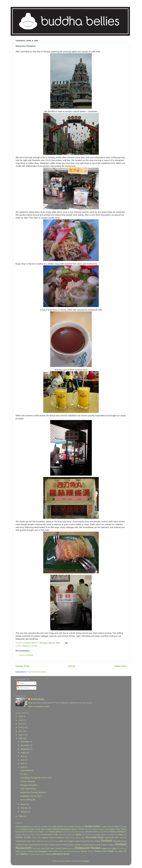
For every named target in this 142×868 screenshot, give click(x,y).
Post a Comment (26, 655)
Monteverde (109, 838)
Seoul (36, 851)
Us (125, 851)
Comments (23, 688)
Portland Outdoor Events (91, 845)
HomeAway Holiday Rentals (31, 835)
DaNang (56, 829)
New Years (36, 841)
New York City (46, 841)
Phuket (98, 841)
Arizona (45, 827)
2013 (21, 724)
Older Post (120, 666)
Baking (50, 827)
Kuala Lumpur (100, 835)
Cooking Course (27, 829)
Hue (60, 835)
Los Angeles (43, 837)
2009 (21, 738)
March (24, 804)
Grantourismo (74, 832)
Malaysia (26, 646)
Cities (116, 827)
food (41, 832)
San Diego (112, 848)
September (26, 749)
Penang (34, 646)
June (23, 760)
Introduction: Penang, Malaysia (33, 792)
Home (72, 666)
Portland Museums (35, 845)
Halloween (89, 832)
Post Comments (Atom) (37, 672)
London (34, 838)
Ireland (69, 835)
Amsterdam (38, 827)
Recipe (64, 848)
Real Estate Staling (39, 848)
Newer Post (22, 666)
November (25, 745)
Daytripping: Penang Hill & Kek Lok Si (36, 778)
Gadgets (52, 832)
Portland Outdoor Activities (71, 845)
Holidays (18, 835)
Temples (90, 851)
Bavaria (66, 827)
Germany (66, 832)
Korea (93, 835)
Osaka (77, 841)
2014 (21, 720)
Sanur (18, 851)
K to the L (24, 774)
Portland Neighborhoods (52, 845)
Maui (73, 838)
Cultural (49, 829)
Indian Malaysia (27, 770)
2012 (21, 727)
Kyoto (112, 835)
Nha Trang (55, 841)
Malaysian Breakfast (29, 785)
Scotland (24, 851)
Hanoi (96, 832)
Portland (106, 841)
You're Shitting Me (28, 800)
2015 (21, 716)
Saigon (104, 848)
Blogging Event (80, 827)
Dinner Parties (121, 829)
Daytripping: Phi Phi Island (31, 796)
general (59, 832)
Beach (72, 827)
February (25, 808)
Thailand (97, 851)
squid (60, 851)
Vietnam (24, 854)
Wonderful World (61, 854)
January (24, 812)
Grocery (82, 832)
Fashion (36, 832)
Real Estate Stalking (53, 848)
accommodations (23, 827)
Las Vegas (119, 835)
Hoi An (106, 832)
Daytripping (65, 829)
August (24, 753)
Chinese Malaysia (28, 781)
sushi (65, 851)
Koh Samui (86, 835)
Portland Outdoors (108, 845)
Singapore (43, 851)
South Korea (53, 851)
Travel (111, 851)
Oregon (71, 841)
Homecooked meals (50, 835)
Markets (67, 838)
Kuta (108, 835)
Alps (32, 827)
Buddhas (104, 827)
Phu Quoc (90, 841)
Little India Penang (28, 789)
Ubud (121, 851)
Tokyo (104, 851)
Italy (73, 835)
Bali (55, 827)
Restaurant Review (88, 848)
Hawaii (101, 832)
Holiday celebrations (118, 832)
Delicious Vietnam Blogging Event (97, 829)
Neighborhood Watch (24, 841)
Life (125, 835)
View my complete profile (38, 706)
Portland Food (21, 845)
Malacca (52, 838)
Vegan (18, 854)
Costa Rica (40, 829)
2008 (21, 816)
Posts (21, 683)
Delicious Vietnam (78, 829)
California (111, 827)
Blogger (86, 861)
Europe (18, 832)
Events (24, 832)
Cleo (121, 827)
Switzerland (76, 851)
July (23, 756)
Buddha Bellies (38, 699)
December (25, 742)
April (23, 767)
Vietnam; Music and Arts (37, 854)
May (23, 764)
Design (112, 829)
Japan (78, 834)
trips (116, 851)
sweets (69, 851)
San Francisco (122, 848)
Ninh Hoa (63, 841)
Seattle (30, 851)
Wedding (49, 854)
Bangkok (60, 827)
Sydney (84, 851)
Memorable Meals (95, 837)
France (46, 832)
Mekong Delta (80, 838)
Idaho (64, 835)
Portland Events (120, 841)
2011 (21, 731)
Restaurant (71, 848)
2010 (21, 735)
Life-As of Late (23, 837)
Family (30, 832)
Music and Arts (121, 838)
